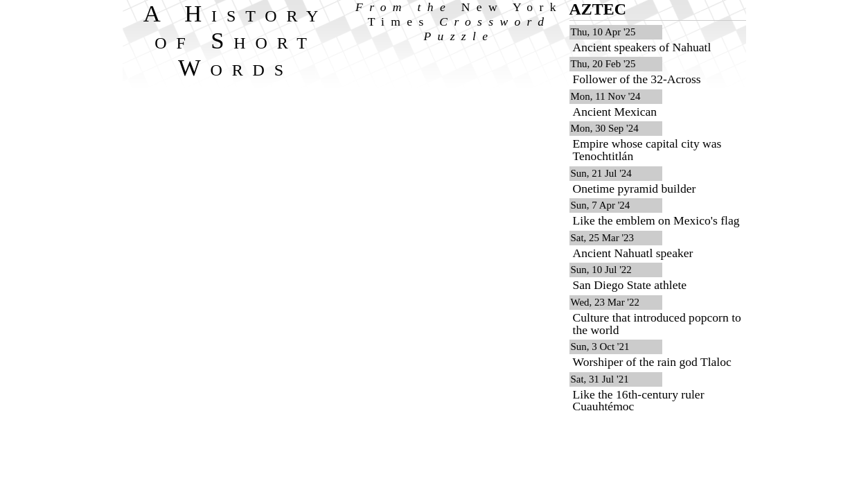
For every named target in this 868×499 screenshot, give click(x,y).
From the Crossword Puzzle (459, 21)
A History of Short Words (236, 40)
